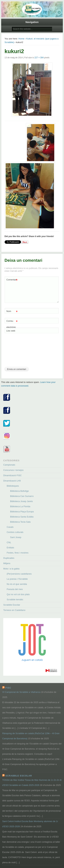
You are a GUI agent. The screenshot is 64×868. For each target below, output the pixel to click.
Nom (12, 311)
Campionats (9, 465)
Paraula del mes (15, 589)
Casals (10, 527)
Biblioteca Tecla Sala (20, 522)
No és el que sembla (17, 584)
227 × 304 (39, 58)
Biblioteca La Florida (20, 506)
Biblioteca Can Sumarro (22, 496)
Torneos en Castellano (14, 610)
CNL (9, 542)
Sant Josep (16, 537)
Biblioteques (13, 486)
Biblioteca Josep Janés (21, 501)
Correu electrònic (12, 323)
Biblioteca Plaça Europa (22, 512)
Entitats (10, 548)
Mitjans (7, 563)
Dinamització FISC (12, 475)
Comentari (12, 280)
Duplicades (9, 558)
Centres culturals (15, 532)
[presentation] (19, 351)
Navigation (32, 22)
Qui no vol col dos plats (18, 594)
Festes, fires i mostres (17, 553)
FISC (8, 688)
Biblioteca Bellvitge (19, 491)
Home (21, 39)
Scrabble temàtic (15, 599)
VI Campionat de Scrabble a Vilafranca (21, 692)
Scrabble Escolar (12, 605)
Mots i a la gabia (11, 569)
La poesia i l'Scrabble (17, 579)
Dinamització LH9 (12, 481)
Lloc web (11, 331)
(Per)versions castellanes (19, 574)
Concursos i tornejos (13, 470)
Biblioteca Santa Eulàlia (22, 517)
